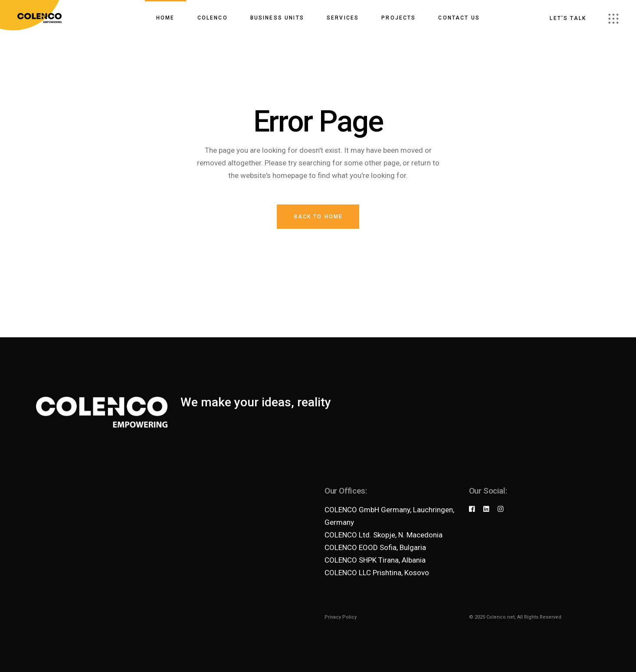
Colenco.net (500, 617)
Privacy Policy (341, 617)
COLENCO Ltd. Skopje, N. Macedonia (384, 535)
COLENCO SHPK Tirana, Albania (375, 560)
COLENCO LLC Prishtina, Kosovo (377, 573)
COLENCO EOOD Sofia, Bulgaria (375, 547)
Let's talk (568, 18)
